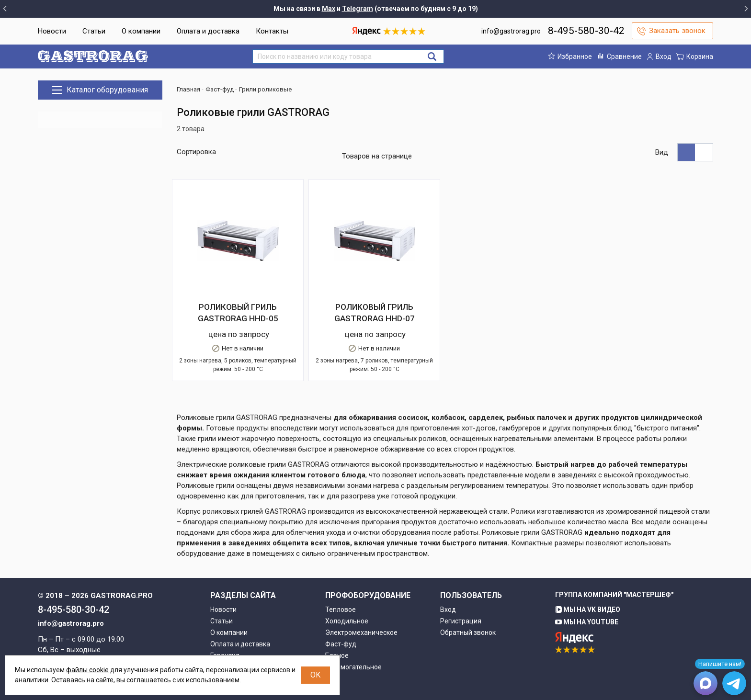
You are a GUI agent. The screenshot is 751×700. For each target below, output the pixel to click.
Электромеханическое (361, 615)
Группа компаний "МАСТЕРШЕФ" (614, 577)
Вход (448, 592)
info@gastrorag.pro (511, 31)
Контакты (272, 31)
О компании (141, 31)
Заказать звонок (677, 31)
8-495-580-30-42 (586, 31)
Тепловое (341, 592)
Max (329, 9)
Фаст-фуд (341, 626)
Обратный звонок (468, 615)
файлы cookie (87, 670)
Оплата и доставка (208, 31)
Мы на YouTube (587, 604)
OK (315, 675)
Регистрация (461, 603)
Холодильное (347, 603)
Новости (52, 31)
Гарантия (225, 638)
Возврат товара (235, 649)
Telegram (358, 9)
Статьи (94, 31)
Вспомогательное (353, 649)
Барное (337, 638)
